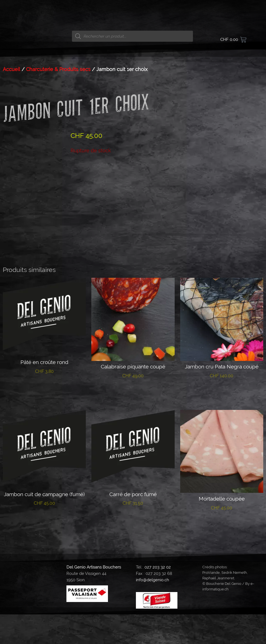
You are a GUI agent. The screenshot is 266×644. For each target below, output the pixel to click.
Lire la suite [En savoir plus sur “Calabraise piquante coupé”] (133, 423)
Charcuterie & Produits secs (58, 69)
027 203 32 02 (158, 597)
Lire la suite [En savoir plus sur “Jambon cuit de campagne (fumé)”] (44, 550)
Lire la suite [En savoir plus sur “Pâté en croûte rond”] (44, 418)
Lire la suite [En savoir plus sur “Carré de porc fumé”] (133, 550)
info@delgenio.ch (153, 609)
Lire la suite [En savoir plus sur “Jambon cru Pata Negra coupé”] (222, 423)
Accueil (11, 69)
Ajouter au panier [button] (222, 554)
